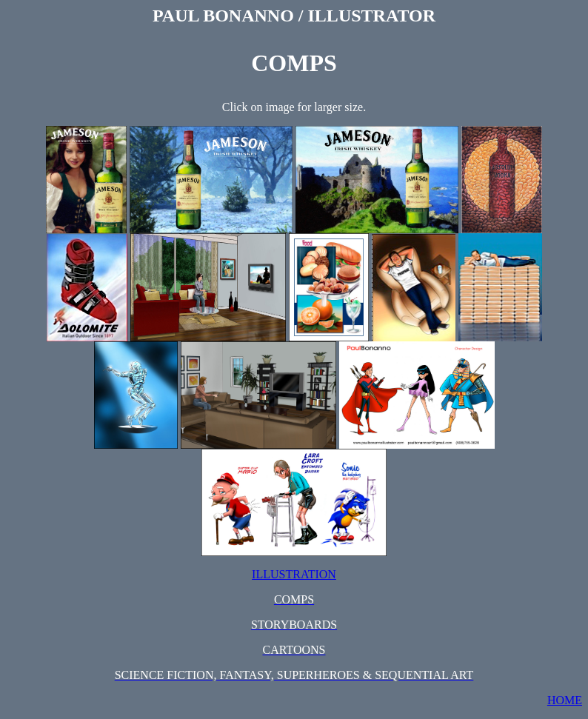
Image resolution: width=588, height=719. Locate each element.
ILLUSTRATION (294, 574)
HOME (565, 700)
